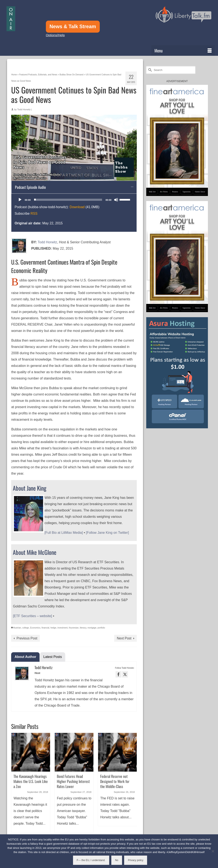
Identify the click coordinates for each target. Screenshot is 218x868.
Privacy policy (136, 860)
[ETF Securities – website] (32, 616)
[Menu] (183, 51)
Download (77, 207)
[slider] (68, 200)
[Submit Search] (149, 70)
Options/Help (55, 35)
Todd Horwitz (24, 109)
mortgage (92, 628)
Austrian (17, 628)
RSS (34, 214)
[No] (213, 851)
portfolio (101, 628)
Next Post (124, 638)
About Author (25, 657)
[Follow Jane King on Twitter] (107, 533)
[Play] (20, 200)
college (26, 628)
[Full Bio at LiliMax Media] (64, 533)
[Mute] (116, 200)
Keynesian (74, 628)
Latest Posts (53, 657)
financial (45, 628)
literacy (83, 628)
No (117, 860)
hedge (53, 628)
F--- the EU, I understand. (91, 860)
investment (62, 628)
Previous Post (27, 638)
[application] (74, 200)
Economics (35, 628)
